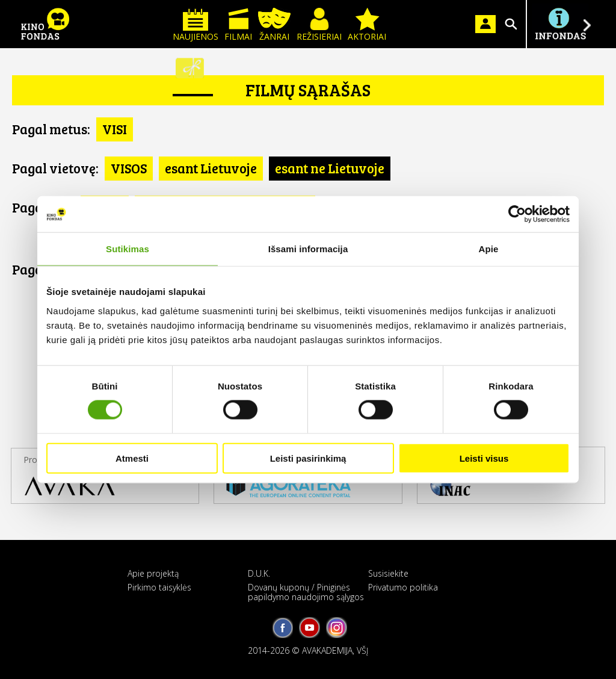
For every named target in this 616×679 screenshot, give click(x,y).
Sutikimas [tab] (128, 249)
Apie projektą (153, 573)
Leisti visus (484, 458)
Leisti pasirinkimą (308, 458)
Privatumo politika (403, 587)
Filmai (238, 25)
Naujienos (196, 25)
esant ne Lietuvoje (330, 168)
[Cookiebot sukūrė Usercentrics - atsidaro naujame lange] (517, 214)
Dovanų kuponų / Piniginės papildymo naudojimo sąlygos (306, 592)
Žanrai (274, 25)
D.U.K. (259, 573)
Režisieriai (319, 25)
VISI (115, 129)
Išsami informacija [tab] (308, 249)
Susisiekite (388, 573)
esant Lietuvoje (211, 168)
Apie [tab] (489, 249)
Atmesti (132, 458)
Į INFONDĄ (560, 24)
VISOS (129, 168)
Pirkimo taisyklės (159, 587)
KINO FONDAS (45, 24)
